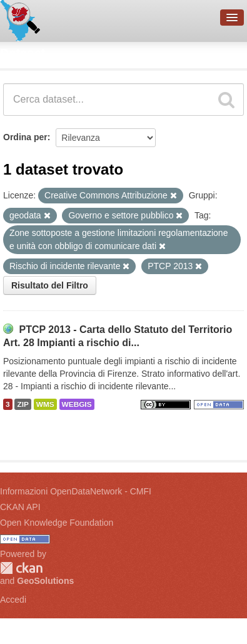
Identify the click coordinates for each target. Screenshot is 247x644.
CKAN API (20, 507)
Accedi (13, 600)
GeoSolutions (45, 581)
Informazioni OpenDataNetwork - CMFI (76, 491)
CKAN (21, 568)
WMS (45, 404)
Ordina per (25, 137)
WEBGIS (77, 404)
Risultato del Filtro (50, 285)
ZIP (23, 404)
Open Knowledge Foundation (57, 523)
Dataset (23, 53)
